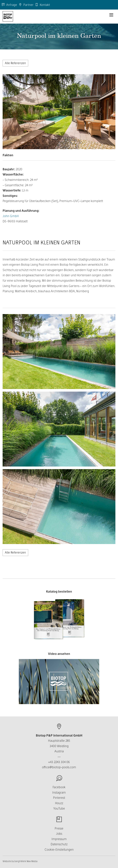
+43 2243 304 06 (59, 762)
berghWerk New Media (26, 861)
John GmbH (11, 216)
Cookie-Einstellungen (59, 850)
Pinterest (59, 798)
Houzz (59, 803)
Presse (59, 828)
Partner (26, 5)
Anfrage (9, 5)
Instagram (59, 792)
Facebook (59, 787)
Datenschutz (59, 844)
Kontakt (43, 5)
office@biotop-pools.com (59, 767)
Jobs (59, 834)
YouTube (59, 808)
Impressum (59, 839)
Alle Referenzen (15, 63)
